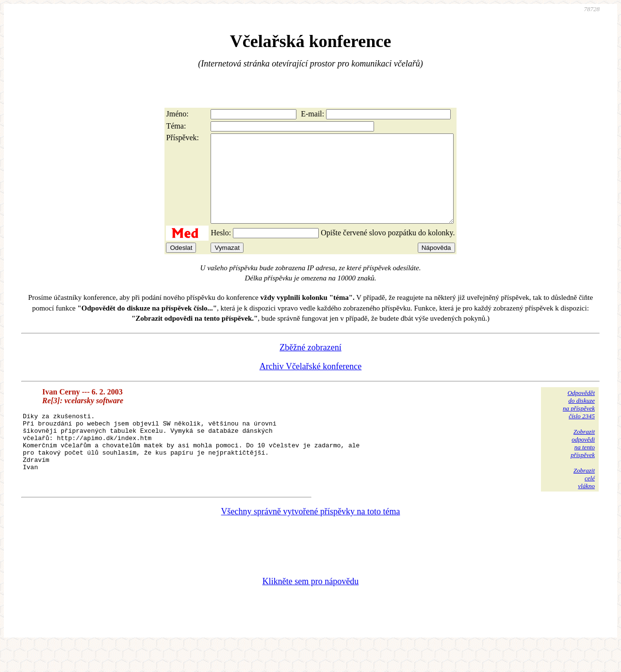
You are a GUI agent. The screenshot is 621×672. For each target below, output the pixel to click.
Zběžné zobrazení (310, 365)
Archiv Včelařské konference (311, 384)
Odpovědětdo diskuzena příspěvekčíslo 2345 (579, 422)
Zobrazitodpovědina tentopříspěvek (583, 461)
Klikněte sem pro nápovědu (310, 607)
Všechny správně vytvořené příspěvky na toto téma (311, 537)
